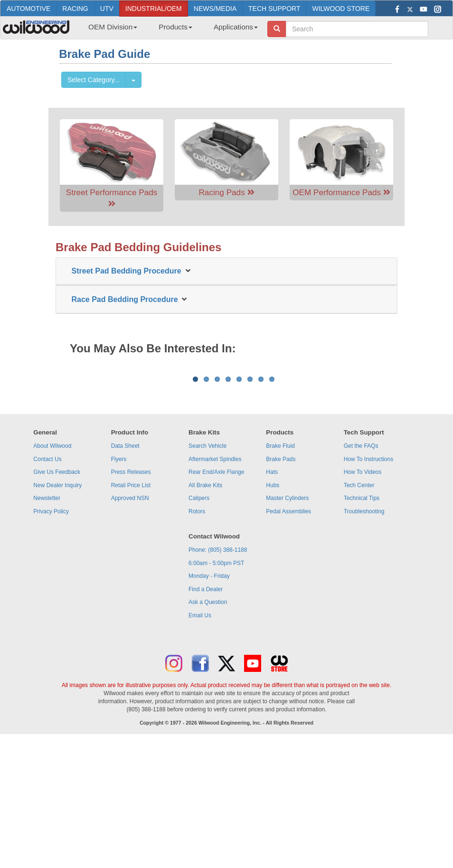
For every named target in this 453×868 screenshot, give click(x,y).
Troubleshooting (364, 629)
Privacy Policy (51, 629)
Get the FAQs (361, 564)
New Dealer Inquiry (57, 603)
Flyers (119, 577)
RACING (75, 9)
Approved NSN (130, 616)
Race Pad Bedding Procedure (127, 299)
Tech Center (359, 603)
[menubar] (170, 30)
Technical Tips (362, 616)
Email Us (200, 733)
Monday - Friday (209, 694)
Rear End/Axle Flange (216, 590)
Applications (236, 27)
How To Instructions (369, 577)
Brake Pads (281, 577)
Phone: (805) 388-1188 (218, 668)
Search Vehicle (208, 564)
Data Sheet (125, 564)
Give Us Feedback (57, 590)
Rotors (197, 629)
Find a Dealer (206, 707)
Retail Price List (131, 603)
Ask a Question (208, 720)
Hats (272, 590)
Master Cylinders (287, 616)
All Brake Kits (205, 603)
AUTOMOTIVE (28, 9)
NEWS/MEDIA (215, 9)
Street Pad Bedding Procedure (129, 271)
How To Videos (363, 590)
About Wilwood (52, 564)
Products (175, 27)
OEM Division (113, 27)
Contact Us (47, 577)
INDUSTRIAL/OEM (154, 9)
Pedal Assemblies (288, 629)
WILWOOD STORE (341, 9)
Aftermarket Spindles (215, 577)
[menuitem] (109, 30)
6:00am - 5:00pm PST (216, 681)
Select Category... (94, 80)
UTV (107, 9)
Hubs (273, 603)
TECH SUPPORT (274, 9)
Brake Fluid (280, 564)
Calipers (199, 616)
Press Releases (131, 590)
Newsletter (47, 616)
